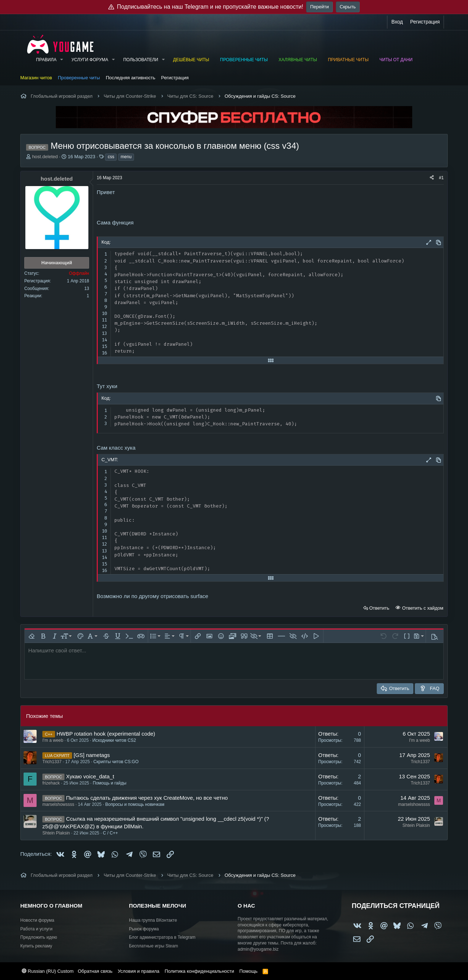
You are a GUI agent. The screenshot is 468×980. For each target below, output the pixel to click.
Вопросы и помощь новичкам (135, 804)
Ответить (379, 608)
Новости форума (37, 920)
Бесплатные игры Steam (154, 946)
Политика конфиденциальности (199, 971)
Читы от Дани (396, 60)
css (111, 157)
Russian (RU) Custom (48, 971)
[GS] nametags (92, 755)
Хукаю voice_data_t (90, 776)
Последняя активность (131, 78)
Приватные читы (348, 60)
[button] (62, 60)
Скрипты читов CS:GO (116, 762)
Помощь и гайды (110, 783)
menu (126, 157)
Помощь (248, 971)
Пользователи (141, 60)
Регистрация (175, 78)
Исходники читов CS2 (114, 740)
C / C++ (110, 833)
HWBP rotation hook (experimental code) (106, 734)
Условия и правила (139, 971)
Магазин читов (36, 78)
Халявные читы (298, 60)
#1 (441, 178)
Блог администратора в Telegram (162, 937)
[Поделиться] (432, 178)
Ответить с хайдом (422, 608)
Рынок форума (144, 929)
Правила (46, 60)
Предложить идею (39, 937)
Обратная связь (95, 971)
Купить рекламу (36, 946)
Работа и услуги (36, 929)
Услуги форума (90, 60)
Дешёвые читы (191, 60)
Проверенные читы (244, 60)
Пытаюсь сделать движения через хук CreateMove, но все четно (147, 798)
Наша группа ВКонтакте (153, 920)
